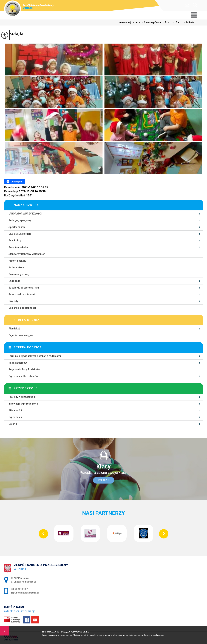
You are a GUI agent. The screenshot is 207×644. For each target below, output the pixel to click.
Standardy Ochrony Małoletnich (27, 254)
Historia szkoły (17, 261)
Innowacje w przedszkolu (23, 404)
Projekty (13, 301)
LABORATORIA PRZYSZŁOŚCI (25, 214)
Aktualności (15, 410)
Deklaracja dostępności (22, 308)
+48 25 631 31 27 (195, 5)
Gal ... (177, 22)
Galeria (13, 424)
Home (136, 22)
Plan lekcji (14, 329)
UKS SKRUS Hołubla (20, 234)
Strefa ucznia (27, 320)
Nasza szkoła (26, 205)
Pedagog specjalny (20, 220)
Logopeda (14, 281)
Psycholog (15, 241)
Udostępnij (14, 182)
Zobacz (104, 480)
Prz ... (166, 22)
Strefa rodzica (28, 347)
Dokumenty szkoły (19, 274)
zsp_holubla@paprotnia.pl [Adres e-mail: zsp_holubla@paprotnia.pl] (25, 593)
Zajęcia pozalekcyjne (21, 335)
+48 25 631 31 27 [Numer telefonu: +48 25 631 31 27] (19, 589)
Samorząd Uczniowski (22, 294)
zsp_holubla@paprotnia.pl (187, 5)
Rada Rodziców (18, 363)
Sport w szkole (17, 227)
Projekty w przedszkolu (22, 397)
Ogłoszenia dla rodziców (23, 376)
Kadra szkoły (16, 267)
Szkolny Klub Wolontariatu (24, 288)
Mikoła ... (189, 22)
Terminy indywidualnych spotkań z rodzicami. (35, 356)
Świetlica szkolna (19, 247)
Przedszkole (26, 388)
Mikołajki (14, 33)
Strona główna (150, 22)
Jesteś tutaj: (125, 22)
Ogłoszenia (15, 417)
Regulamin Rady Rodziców (24, 369)
